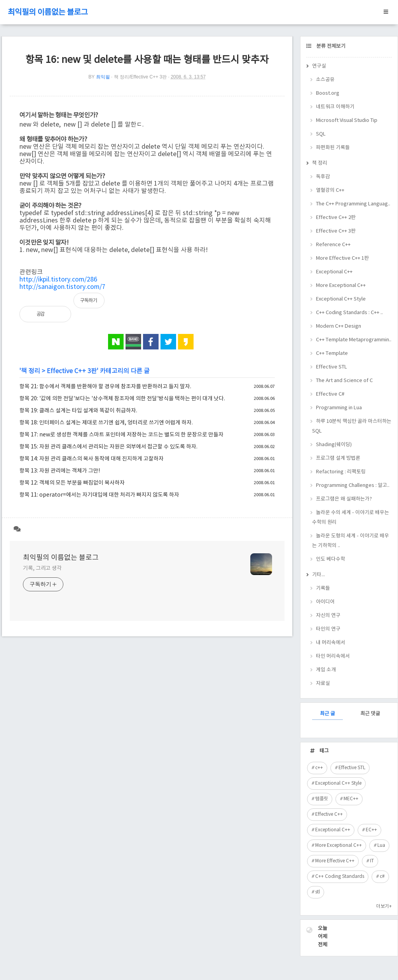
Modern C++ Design (339, 326)
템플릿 (322, 799)
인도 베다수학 (331, 559)
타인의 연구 (328, 629)
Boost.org (328, 93)
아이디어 (325, 602)
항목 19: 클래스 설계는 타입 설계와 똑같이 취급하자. (78, 411)
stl (318, 892)
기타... (319, 575)
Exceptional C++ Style (341, 299)
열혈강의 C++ (330, 190)
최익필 (103, 77)
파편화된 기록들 (333, 148)
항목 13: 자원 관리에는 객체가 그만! (60, 471)
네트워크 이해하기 (335, 107)
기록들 (323, 588)
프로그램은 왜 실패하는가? (344, 499)
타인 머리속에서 (333, 656)
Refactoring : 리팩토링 (341, 472)
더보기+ (384, 906)
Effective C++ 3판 (72, 371)
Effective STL (332, 367)
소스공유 (325, 80)
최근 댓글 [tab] (370, 714)
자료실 (323, 684)
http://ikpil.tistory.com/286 (58, 280)
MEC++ (351, 799)
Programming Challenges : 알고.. (353, 486)
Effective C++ (329, 814)
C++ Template (332, 354)
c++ (319, 768)
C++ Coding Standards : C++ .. (349, 313)
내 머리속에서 (331, 643)
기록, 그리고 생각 (42, 568)
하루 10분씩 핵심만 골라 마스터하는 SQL (352, 426)
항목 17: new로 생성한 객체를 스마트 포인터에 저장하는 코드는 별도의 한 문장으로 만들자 (121, 435)
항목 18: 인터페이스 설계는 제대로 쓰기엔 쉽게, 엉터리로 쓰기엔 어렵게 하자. (106, 423)
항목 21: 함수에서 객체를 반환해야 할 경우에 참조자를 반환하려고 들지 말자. (105, 387)
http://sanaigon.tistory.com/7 (62, 287)
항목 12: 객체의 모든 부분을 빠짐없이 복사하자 (72, 483)
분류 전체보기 (330, 46)
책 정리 (31, 371)
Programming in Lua (339, 408)
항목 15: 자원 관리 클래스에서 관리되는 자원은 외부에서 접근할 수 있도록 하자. (108, 447)
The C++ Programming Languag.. (353, 204)
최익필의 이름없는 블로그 (48, 13)
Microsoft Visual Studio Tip (347, 121)
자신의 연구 (328, 616)
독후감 (323, 177)
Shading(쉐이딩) (334, 445)
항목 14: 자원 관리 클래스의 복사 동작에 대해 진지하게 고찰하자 (92, 459)
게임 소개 (326, 670)
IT (372, 861)
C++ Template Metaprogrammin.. (354, 340)
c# (382, 877)
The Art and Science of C (344, 381)
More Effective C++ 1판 (342, 258)
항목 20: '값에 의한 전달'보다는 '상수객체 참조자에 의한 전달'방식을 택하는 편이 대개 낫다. (122, 399)
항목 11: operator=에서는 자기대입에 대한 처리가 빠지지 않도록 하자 (99, 495)
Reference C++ (333, 245)
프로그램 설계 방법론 (338, 458)
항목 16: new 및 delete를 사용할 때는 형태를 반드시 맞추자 (147, 60)
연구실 (319, 66)
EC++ (371, 830)
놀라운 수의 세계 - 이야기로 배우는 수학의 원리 (351, 518)
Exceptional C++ (334, 272)
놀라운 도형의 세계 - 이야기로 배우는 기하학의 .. (351, 541)
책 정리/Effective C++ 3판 (141, 77)
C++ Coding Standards (340, 877)
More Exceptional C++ (341, 286)
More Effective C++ (335, 861)
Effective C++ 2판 (336, 218)
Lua (381, 845)
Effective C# (330, 394)
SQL (321, 134)
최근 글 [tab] (327, 714)
